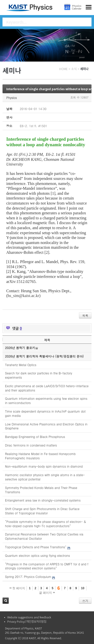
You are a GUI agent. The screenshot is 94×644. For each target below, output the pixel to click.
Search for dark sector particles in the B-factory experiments (39, 375)
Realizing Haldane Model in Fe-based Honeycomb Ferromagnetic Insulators (40, 456)
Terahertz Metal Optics (21, 365)
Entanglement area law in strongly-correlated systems (43, 500)
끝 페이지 (47, 593)
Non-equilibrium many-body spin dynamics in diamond (44, 466)
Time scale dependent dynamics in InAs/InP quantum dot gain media (45, 413)
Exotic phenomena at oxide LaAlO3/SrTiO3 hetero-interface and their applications (47, 388)
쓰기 (85, 601)
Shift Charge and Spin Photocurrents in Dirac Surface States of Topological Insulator (42, 511)
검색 (6, 601)
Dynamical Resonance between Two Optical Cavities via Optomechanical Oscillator (44, 536)
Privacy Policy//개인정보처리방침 (27, 622)
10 (83, 588)
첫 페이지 (17, 588)
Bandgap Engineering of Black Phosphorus (35, 437)
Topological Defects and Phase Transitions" (36, 547)
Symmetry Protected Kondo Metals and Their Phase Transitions (41, 490)
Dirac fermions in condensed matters (31, 445)
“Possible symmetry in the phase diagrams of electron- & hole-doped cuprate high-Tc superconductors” (45, 524)
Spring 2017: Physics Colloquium (28, 577)
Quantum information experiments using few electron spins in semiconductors (46, 401)
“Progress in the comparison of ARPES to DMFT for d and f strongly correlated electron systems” (47, 566)
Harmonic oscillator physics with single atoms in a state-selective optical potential (45, 477)
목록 (85, 315)
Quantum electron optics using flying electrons (37, 555)
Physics (12, 98)
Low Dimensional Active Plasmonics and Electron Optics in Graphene (46, 426)
